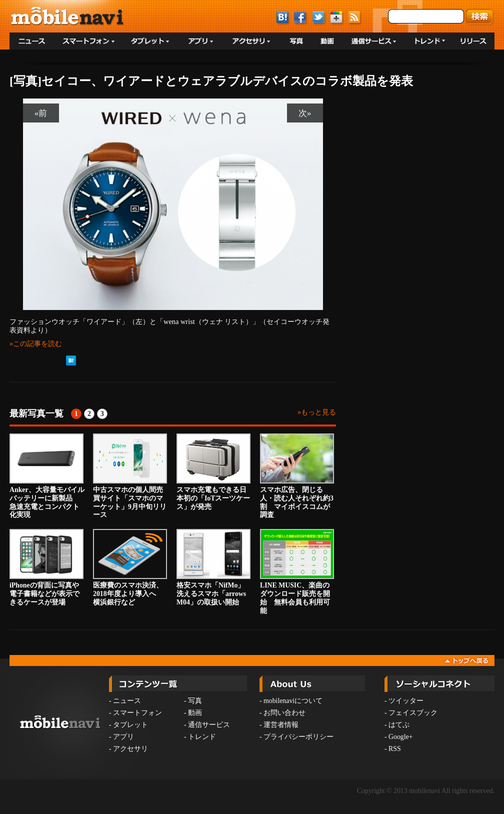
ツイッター (406, 701)
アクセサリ (130, 749)
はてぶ (399, 725)
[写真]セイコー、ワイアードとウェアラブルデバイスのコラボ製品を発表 (211, 81)
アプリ (123, 737)
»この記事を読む (36, 343)
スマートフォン (137, 713)
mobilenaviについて (293, 701)
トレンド (202, 737)
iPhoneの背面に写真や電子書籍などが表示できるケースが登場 (46, 567)
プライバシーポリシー (298, 737)
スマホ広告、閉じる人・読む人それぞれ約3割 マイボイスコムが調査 (297, 476)
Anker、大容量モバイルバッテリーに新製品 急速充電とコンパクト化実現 (47, 476)
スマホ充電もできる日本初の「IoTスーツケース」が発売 (213, 472)
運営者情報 (281, 725)
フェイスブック (413, 713)
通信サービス (209, 725)
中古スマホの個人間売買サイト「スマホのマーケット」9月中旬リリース (130, 476)
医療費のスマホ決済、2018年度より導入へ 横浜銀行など (130, 567)
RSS (395, 749)
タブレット (130, 725)
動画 (195, 713)
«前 (41, 113)
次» (305, 113)
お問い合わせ (284, 713)
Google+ (400, 737)
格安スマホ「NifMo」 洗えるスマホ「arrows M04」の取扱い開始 (214, 567)
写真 (195, 701)
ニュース (127, 701)
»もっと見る (317, 412)
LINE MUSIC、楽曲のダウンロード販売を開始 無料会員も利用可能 (297, 571)
